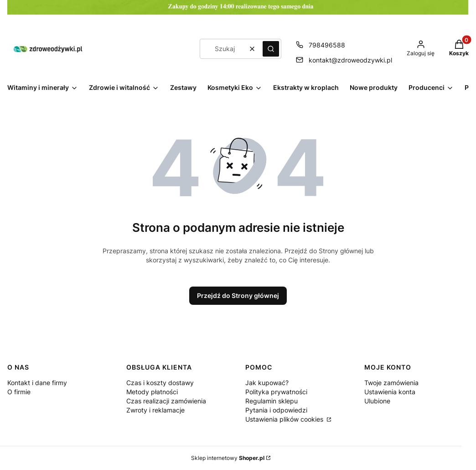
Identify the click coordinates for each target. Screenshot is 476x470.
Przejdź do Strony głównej (238, 295)
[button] (271, 49)
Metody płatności (152, 392)
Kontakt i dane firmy (37, 383)
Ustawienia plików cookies (285, 419)
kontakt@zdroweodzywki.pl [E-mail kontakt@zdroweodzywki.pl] (350, 60)
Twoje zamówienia (391, 383)
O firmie (19, 392)
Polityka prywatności (276, 392)
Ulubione (377, 401)
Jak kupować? (267, 383)
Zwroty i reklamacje (155, 410)
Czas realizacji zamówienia (166, 401)
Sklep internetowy (228, 458)
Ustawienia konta (390, 392)
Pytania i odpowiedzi (276, 410)
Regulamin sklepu (272, 401)
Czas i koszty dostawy (160, 383)
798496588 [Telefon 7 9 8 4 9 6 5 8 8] (327, 45)
